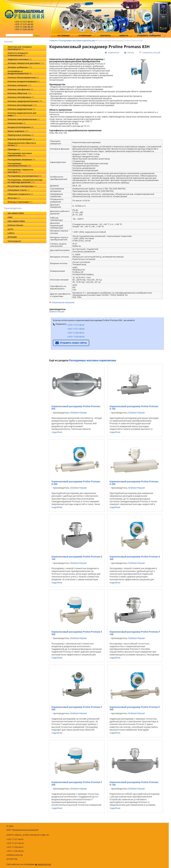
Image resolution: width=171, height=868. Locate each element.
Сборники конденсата (20, 194)
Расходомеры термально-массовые (21, 171)
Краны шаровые (18, 131)
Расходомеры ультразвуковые (24, 176)
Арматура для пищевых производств (20, 48)
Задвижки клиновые (20, 59)
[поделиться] (112, 53)
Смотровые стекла (18, 190)
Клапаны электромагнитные (23, 119)
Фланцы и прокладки (20, 202)
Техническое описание (63, 302)
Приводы (14, 149)
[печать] (129, 53)
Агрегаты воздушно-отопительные (18, 54)
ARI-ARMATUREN (16, 213)
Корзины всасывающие (21, 139)
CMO (10, 217)
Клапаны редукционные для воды (22, 114)
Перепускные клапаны (20, 135)
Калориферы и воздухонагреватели (19, 72)
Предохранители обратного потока (22, 144)
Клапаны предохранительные (25, 101)
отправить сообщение (149, 35)
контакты (105, 35)
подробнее (57, 432)
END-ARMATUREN (16, 221)
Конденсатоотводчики (20, 127)
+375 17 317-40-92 (76, 329)
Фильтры (14, 198)
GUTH (10, 229)
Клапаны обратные (19, 93)
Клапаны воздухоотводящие (24, 81)
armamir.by (12, 859)
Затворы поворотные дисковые (26, 63)
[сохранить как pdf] (150, 53)
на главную (63, 35)
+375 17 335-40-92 (76, 337)
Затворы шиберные (20, 67)
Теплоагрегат (14, 241)
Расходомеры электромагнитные (19, 164)
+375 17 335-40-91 (76, 333)
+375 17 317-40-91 (76, 325)
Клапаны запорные (19, 85)
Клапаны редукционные (21, 109)
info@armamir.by (14, 855)
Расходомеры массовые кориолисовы (20, 154)
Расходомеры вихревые (21, 159)
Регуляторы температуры (22, 186)
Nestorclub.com (44, 864)
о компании (85, 35)
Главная (53, 40)
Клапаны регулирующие (22, 105)
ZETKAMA (12, 237)
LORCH (11, 233)
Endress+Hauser (15, 225)
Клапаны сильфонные (20, 89)
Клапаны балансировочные (23, 77)
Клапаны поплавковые (21, 97)
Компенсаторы (17, 123)
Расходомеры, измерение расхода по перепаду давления (25, 181)
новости (124, 35)
